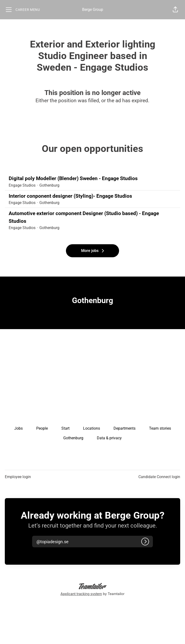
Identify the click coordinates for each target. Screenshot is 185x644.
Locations (92, 428)
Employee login (18, 477)
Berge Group (93, 10)
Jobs (18, 428)
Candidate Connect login (159, 477)
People (42, 428)
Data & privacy (109, 438)
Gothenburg (73, 438)
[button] (175, 10)
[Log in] (145, 542)
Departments (125, 428)
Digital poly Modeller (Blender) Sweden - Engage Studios (92, 179)
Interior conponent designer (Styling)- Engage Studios (92, 196)
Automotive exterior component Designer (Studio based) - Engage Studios (92, 217)
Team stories (160, 428)
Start (65, 428)
